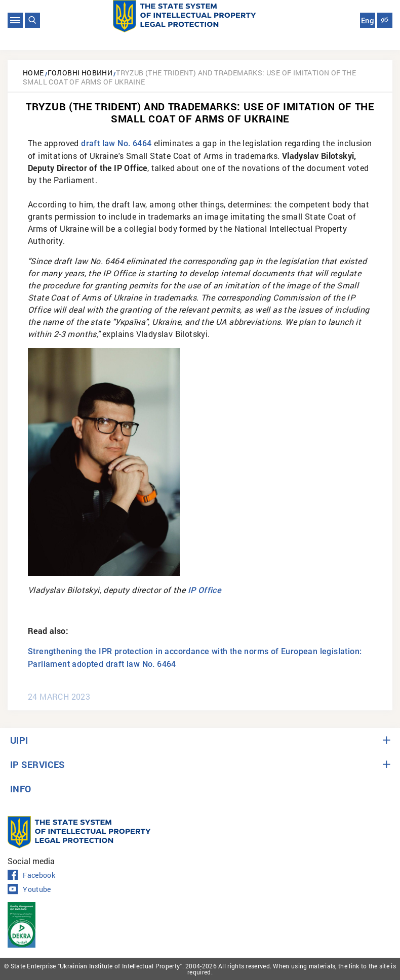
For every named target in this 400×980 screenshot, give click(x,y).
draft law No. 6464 (116, 143)
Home (33, 73)
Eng (368, 21)
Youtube (29, 889)
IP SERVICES (37, 764)
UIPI (19, 740)
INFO (21, 789)
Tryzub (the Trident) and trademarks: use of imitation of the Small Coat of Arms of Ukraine (189, 77)
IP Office (205, 590)
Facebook (31, 875)
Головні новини (80, 73)
